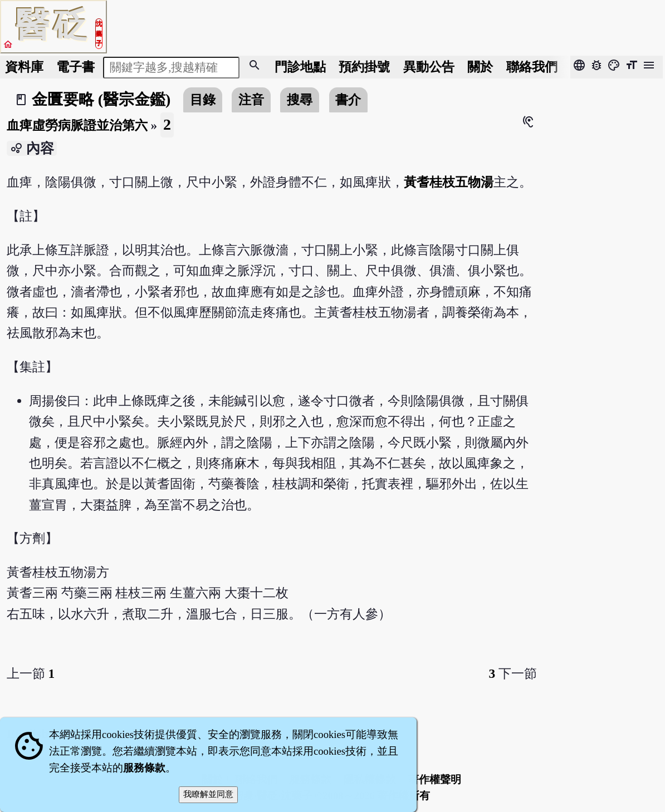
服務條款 (144, 768)
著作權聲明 (435, 779)
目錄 (203, 100)
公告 (429, 67)
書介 (348, 100)
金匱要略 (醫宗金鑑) (101, 99)
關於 (480, 67)
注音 (251, 100)
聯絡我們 (532, 67)
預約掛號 (364, 67)
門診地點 (300, 67)
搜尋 (300, 100)
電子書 (75, 67)
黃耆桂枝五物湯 (449, 182)
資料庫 (24, 67)
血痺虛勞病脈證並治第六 (77, 125)
